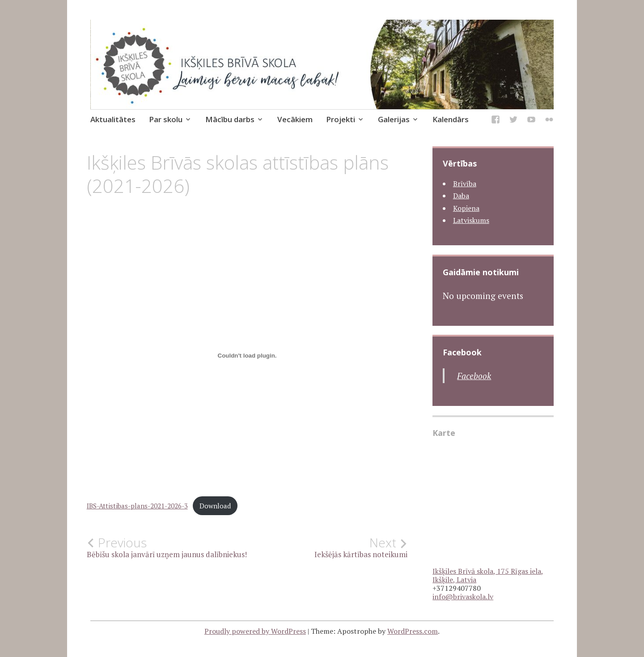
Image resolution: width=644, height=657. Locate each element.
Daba (461, 196)
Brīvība (465, 183)
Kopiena (466, 208)
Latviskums (471, 220)
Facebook (462, 352)
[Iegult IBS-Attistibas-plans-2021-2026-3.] (247, 355)
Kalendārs (451, 119)
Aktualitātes (113, 119)
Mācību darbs (230, 119)
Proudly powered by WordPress (255, 631)
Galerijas (394, 119)
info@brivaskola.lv (463, 597)
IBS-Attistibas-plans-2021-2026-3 (137, 506)
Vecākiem (295, 119)
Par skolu (166, 119)
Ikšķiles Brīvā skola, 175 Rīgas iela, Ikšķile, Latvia (488, 575)
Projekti (341, 119)
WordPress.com (413, 631)
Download (215, 506)
